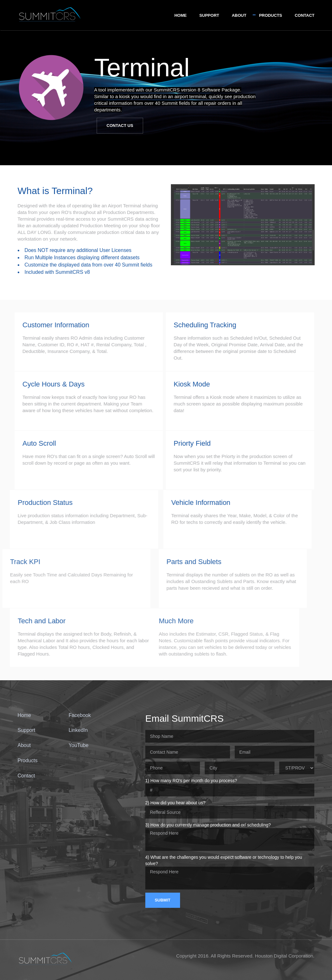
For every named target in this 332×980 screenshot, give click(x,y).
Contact (305, 15)
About (239, 15)
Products (271, 15)
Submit (163, 900)
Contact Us (120, 126)
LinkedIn (78, 730)
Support (209, 15)
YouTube (78, 745)
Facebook (80, 715)
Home (181, 15)
